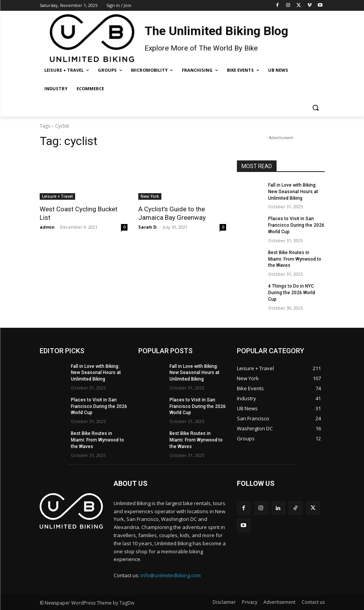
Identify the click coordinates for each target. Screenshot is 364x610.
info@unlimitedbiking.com (171, 575)
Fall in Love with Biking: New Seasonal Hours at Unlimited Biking (293, 192)
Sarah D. (148, 227)
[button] (316, 107)
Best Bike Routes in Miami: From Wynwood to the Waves (295, 259)
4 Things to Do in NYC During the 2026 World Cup (292, 293)
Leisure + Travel (57, 196)
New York (150, 196)
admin (47, 227)
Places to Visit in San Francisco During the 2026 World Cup (296, 225)
